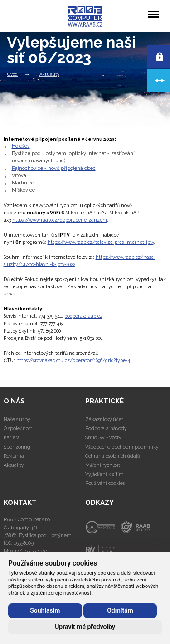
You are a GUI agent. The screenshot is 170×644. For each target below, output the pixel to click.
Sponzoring (17, 447)
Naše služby (17, 419)
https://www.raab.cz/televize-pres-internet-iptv (101, 242)
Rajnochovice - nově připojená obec (54, 168)
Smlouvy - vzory (103, 437)
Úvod (12, 74)
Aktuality (49, 74)
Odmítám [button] (120, 610)
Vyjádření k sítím (104, 474)
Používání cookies (105, 483)
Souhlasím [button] (45, 610)
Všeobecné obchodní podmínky (122, 447)
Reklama (14, 456)
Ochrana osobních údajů (113, 456)
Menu (153, 10)
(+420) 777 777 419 (29, 551)
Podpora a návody (106, 428)
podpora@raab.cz (83, 316)
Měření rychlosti (103, 465)
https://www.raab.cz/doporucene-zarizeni (60, 220)
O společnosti (19, 428)
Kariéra (12, 437)
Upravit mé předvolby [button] (85, 627)
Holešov (21, 146)
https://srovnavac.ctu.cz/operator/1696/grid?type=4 (73, 360)
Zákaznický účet (104, 419)
